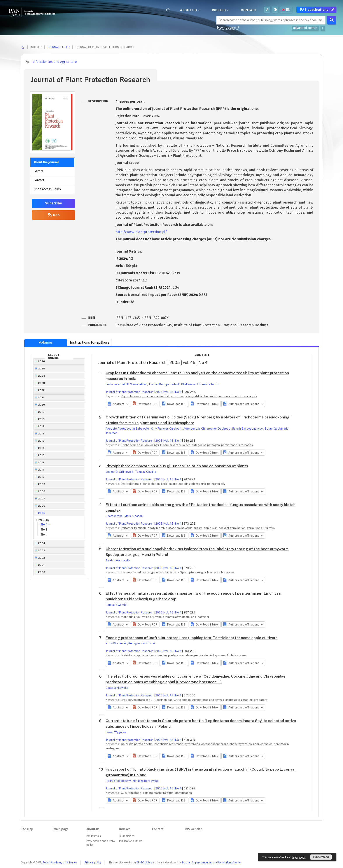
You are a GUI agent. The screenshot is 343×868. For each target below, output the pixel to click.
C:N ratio (269, 528)
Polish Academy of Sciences (60, 862)
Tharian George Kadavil (164, 384)
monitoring (128, 617)
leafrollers (128, 655)
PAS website (193, 829)
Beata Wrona (114, 516)
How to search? (228, 28)
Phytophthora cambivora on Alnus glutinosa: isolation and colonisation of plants (177, 466)
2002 (42, 558)
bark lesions (169, 484)
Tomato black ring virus (158, 793)
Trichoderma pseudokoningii (140, 445)
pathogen (214, 445)
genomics (158, 572)
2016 (41, 434)
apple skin (211, 528)
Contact (249, 10)
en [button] (286, 10)
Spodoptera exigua (193, 572)
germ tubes (255, 528)
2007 (42, 499)
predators (261, 700)
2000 (42, 572)
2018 (41, 419)
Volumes (46, 342)
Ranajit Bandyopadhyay (248, 429)
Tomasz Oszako (146, 472)
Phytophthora (130, 484)
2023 (42, 383)
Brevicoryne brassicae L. (137, 700)
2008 (42, 491)
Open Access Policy (47, 189)
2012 (41, 462)
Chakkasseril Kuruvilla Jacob (200, 384)
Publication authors (131, 841)
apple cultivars (147, 655)
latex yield (192, 396)
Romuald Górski (116, 605)
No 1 (44, 535)
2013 (41, 455)
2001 (41, 565)
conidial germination (232, 528)
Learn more (298, 857)
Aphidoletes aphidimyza (208, 700)
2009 (42, 484)
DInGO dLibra (144, 862)
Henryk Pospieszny (119, 781)
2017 (41, 426)
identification (183, 793)
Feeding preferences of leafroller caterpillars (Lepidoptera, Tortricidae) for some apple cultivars (192, 638)
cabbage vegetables (239, 700)
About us (190, 10)
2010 (41, 477)
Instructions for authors (90, 342)
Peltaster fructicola (134, 528)
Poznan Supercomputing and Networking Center (212, 862)
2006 (42, 506)
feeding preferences (171, 655)
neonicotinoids (263, 744)
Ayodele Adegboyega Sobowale (128, 429)
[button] (145, 404)
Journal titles (59, 47)
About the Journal (46, 162)
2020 (42, 405)
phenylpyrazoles (241, 744)
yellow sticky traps (149, 617)
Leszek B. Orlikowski (120, 472)
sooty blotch (157, 528)
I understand (321, 857)
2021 (41, 397)
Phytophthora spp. (133, 396)
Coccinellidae (164, 700)
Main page (61, 829)
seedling (185, 484)
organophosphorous (215, 744)
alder (144, 484)
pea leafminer (200, 617)
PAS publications (317, 10)
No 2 (44, 530)
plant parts (199, 484)
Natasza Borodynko (146, 781)
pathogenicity (216, 484)
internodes (246, 445)
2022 (41, 390)
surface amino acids (179, 528)
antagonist (199, 445)
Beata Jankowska (117, 688)
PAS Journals (94, 836)
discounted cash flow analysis (237, 396)
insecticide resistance (169, 744)
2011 (41, 470)
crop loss (178, 396)
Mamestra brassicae (221, 572)
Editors (38, 171)
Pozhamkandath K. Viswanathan (126, 384)
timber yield (208, 396)
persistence (229, 445)
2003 (42, 550)
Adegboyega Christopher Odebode (207, 429)
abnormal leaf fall (158, 396)
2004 (42, 543)
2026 (42, 361)
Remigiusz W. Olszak (142, 643)
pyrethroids (192, 744)
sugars (198, 528)
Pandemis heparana (213, 655)
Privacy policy (93, 862)
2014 (41, 448)
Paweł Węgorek (116, 732)
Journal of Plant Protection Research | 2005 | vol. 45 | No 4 (144, 392)
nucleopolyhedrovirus (136, 572)
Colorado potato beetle (137, 744)
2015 (41, 441)
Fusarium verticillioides (176, 445)
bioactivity (172, 572)
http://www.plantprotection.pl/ (141, 232)
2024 (42, 376)
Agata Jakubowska (118, 560)
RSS (53, 215)
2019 (41, 412)
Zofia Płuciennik (116, 643)
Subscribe (53, 203)
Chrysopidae (183, 700)
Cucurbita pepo (131, 793)
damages (193, 655)
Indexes (220, 10)
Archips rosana (236, 655)
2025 (42, 369)
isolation (154, 484)
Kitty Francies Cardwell (166, 429)
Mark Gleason (134, 516)
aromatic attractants (177, 617)
